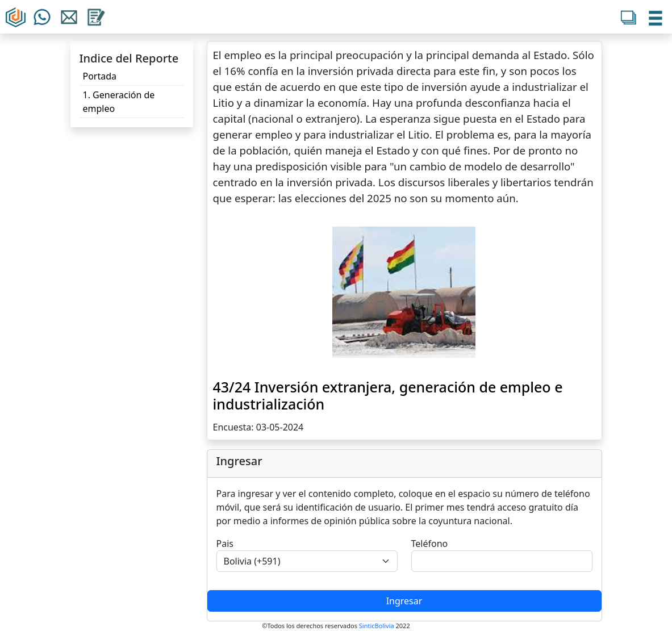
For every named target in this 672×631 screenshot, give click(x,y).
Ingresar (404, 601)
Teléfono (430, 544)
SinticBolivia (377, 626)
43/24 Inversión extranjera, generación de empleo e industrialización (388, 395)
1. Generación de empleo (119, 102)
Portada (100, 76)
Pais (225, 544)
